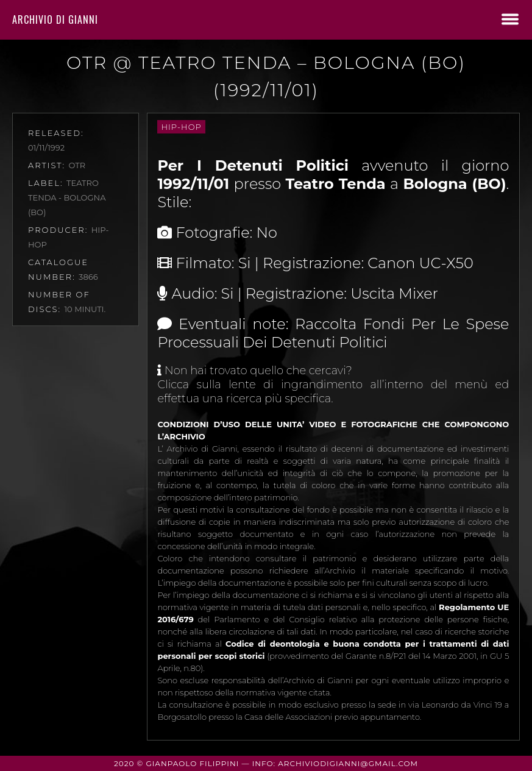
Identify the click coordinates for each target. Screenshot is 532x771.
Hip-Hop (181, 127)
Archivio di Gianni (55, 20)
